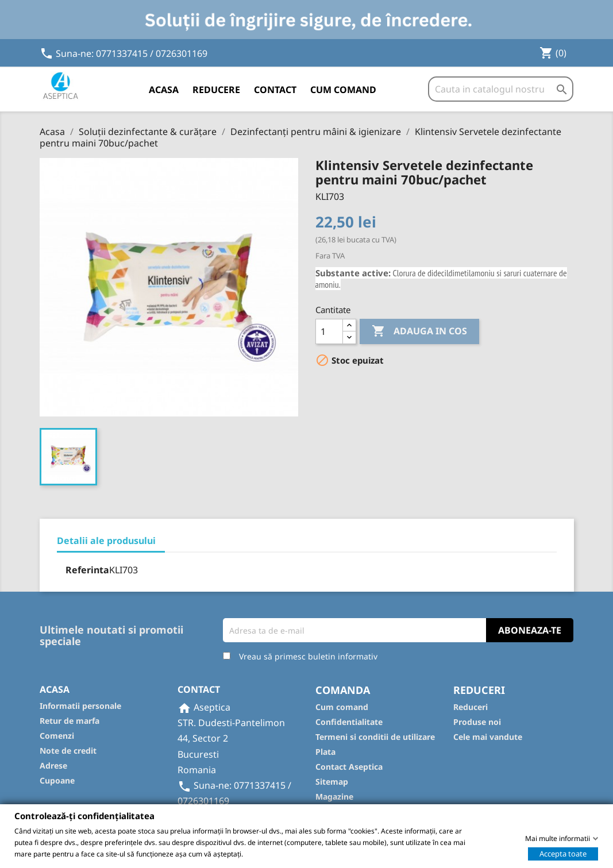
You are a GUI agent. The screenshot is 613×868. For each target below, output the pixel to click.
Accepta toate (563, 853)
